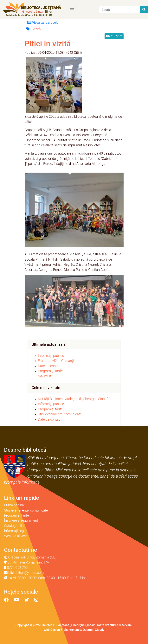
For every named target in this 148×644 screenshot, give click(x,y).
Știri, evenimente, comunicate (60, 414)
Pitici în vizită (48, 44)
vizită (37, 29)
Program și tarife (50, 371)
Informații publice (51, 356)
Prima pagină (14, 505)
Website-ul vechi (16, 536)
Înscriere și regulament (21, 520)
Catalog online (15, 526)
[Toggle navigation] (72, 10)
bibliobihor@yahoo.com (26, 573)
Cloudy (100, 630)
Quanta (88, 630)
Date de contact (50, 366)
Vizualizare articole (43, 22)
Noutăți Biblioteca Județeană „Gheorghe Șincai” (73, 399)
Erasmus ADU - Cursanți (56, 361)
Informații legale (16, 531)
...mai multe (44, 376)
